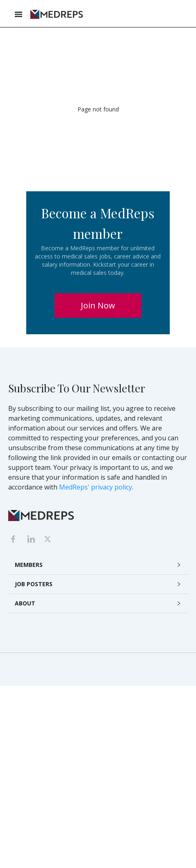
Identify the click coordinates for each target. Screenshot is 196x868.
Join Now (98, 305)
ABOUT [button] (25, 603)
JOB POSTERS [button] (34, 584)
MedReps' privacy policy (96, 487)
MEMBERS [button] (29, 565)
